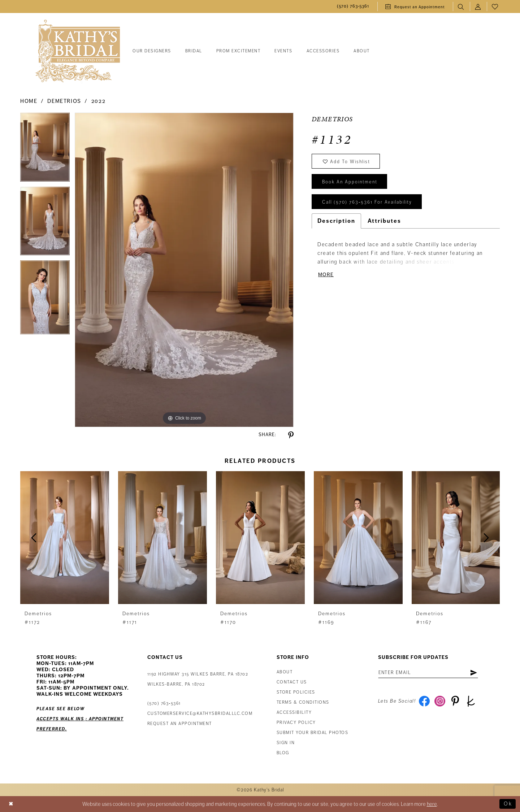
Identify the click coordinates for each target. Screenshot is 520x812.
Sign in (286, 743)
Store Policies (296, 692)
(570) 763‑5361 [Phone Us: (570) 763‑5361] (164, 704)
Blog (283, 753)
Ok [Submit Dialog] (508, 804)
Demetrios (64, 101)
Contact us (292, 682)
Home (29, 101)
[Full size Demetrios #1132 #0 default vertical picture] (184, 270)
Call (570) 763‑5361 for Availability (367, 202)
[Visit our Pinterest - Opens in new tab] (455, 701)
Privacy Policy (296, 723)
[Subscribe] (474, 673)
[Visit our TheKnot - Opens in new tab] (471, 701)
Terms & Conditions (303, 702)
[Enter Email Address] (428, 673)
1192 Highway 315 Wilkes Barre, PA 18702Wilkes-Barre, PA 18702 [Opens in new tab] (198, 679)
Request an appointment (180, 724)
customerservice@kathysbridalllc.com (200, 714)
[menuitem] (353, 7)
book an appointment (350, 182)
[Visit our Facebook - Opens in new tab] (424, 701)
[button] (478, 7)
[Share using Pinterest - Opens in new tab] (291, 435)
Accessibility (294, 713)
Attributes (384, 221)
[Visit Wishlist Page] (495, 7)
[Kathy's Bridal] (78, 51)
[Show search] (461, 7)
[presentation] (65, 538)
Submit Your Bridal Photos (313, 733)
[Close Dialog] (11, 804)
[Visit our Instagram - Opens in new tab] (440, 701)
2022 (98, 101)
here (432, 804)
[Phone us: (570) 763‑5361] (353, 7)
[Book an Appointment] (415, 6)
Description (336, 221)
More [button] (326, 275)
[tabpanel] (45, 150)
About (285, 672)
